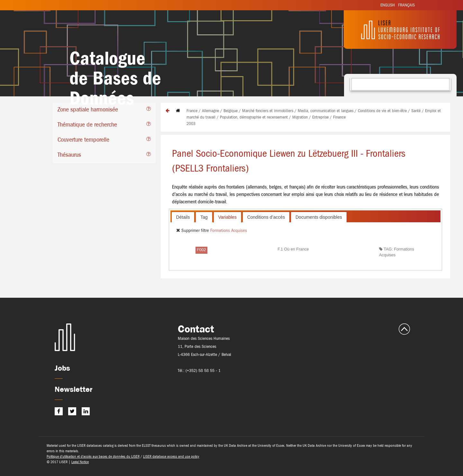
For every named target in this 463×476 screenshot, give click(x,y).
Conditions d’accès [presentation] (266, 217)
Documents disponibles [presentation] (319, 217)
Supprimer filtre (193, 230)
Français (406, 5)
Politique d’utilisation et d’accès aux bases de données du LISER (93, 456)
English (388, 5)
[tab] (104, 110)
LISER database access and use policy (171, 456)
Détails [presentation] (183, 217)
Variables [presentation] (227, 217)
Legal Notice (80, 462)
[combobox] (400, 84)
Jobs (62, 368)
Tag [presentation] (204, 217)
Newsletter (73, 389)
